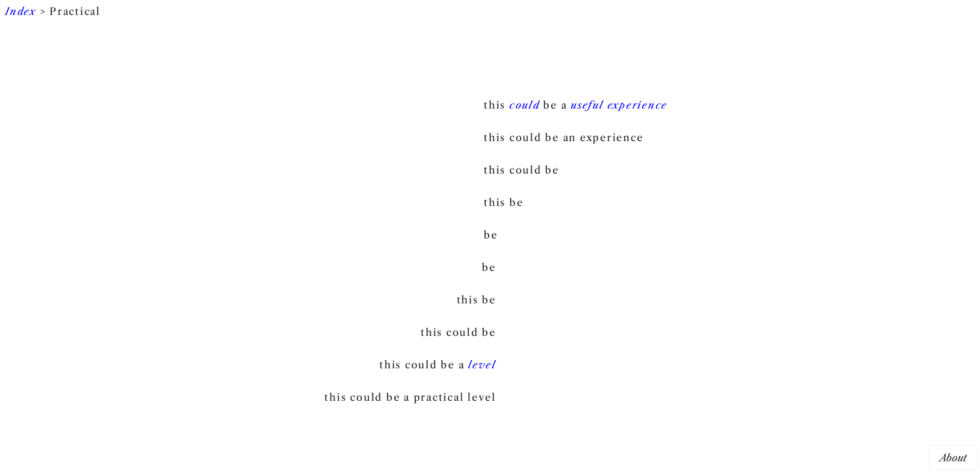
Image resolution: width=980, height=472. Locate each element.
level (482, 365)
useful (587, 105)
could (525, 105)
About (953, 458)
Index (21, 11)
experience (638, 105)
